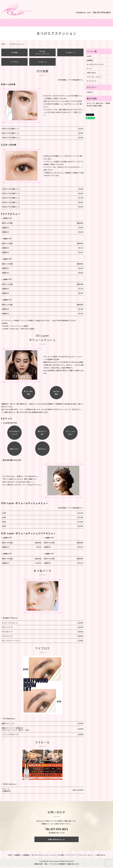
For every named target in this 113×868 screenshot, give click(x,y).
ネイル (70, 23)
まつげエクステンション (43, 23)
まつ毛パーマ (70, 54)
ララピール (42, 63)
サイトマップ (91, 82)
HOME (3, 45)
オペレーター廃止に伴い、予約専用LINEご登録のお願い (98, 106)
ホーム (15, 23)
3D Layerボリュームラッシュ (42, 54)
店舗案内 (98, 23)
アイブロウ (15, 63)
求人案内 (61, 856)
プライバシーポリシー (95, 78)
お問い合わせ (102, 7)
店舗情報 (26, 856)
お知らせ (90, 93)
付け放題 (14, 54)
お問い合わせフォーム (56, 840)
